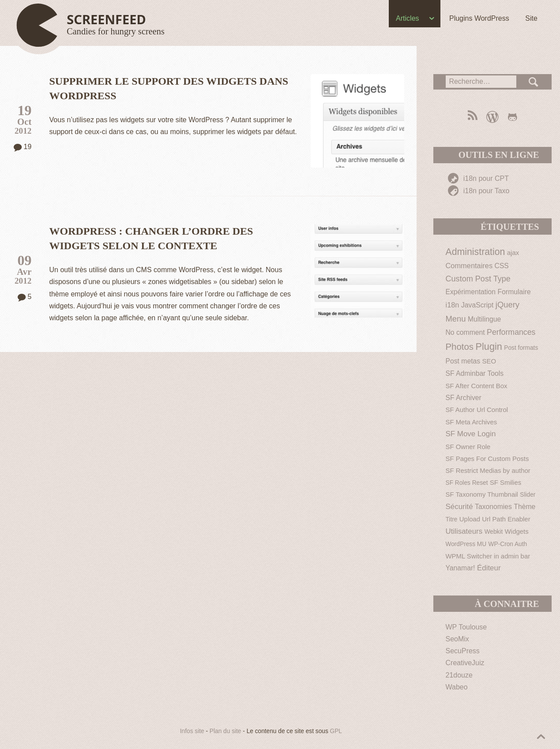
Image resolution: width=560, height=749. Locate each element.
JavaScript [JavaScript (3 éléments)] (477, 305)
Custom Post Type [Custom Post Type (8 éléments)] (478, 279)
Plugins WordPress (478, 18)
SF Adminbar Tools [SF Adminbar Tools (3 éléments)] (475, 373)
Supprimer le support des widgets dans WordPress (169, 88)
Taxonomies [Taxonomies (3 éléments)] (493, 507)
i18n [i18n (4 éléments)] (453, 305)
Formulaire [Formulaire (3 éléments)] (514, 292)
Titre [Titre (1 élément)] (452, 519)
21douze (459, 675)
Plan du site (226, 731)
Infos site (192, 731)
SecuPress (463, 651)
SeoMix (457, 639)
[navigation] (280, 20)
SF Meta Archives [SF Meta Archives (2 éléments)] (472, 422)
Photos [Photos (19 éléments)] (460, 347)
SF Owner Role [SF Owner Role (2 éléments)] (468, 447)
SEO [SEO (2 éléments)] (489, 361)
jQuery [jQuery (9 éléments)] (507, 305)
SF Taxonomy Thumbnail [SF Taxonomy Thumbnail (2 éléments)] (482, 494)
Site (530, 18)
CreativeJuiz (465, 663)
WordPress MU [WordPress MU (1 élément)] (466, 544)
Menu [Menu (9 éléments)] (456, 319)
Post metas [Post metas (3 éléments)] (463, 361)
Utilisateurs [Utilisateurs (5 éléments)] (464, 531)
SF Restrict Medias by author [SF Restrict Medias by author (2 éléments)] (488, 470)
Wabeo (457, 687)
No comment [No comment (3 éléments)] (465, 332)
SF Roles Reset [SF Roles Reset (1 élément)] (467, 483)
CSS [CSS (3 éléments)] (502, 266)
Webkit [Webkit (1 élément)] (494, 532)
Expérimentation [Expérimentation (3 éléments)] (471, 292)
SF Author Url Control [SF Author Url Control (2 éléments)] (477, 410)
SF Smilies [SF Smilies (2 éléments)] (506, 482)
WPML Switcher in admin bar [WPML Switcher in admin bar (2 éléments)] (488, 556)
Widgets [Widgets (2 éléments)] (517, 531)
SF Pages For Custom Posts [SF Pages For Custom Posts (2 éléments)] (487, 459)
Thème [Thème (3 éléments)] (524, 507)
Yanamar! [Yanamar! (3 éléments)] (460, 568)
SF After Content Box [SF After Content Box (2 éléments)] (477, 386)
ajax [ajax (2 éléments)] (513, 253)
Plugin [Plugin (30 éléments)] (489, 346)
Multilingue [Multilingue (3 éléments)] (484, 319)
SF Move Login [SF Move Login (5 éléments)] (471, 434)
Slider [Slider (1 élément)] (528, 495)
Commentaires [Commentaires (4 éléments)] (469, 266)
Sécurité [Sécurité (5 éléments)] (459, 507)
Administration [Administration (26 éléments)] (475, 252)
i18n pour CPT (478, 178)
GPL (336, 731)
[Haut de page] (92, 26)
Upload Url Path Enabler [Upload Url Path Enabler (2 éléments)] (495, 519)
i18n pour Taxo (479, 191)
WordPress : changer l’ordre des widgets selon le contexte (151, 238)
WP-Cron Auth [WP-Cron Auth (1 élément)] (508, 544)
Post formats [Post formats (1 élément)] (521, 348)
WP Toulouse (466, 627)
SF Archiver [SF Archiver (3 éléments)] (464, 398)
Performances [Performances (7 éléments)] (511, 332)
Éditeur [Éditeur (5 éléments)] (489, 568)
